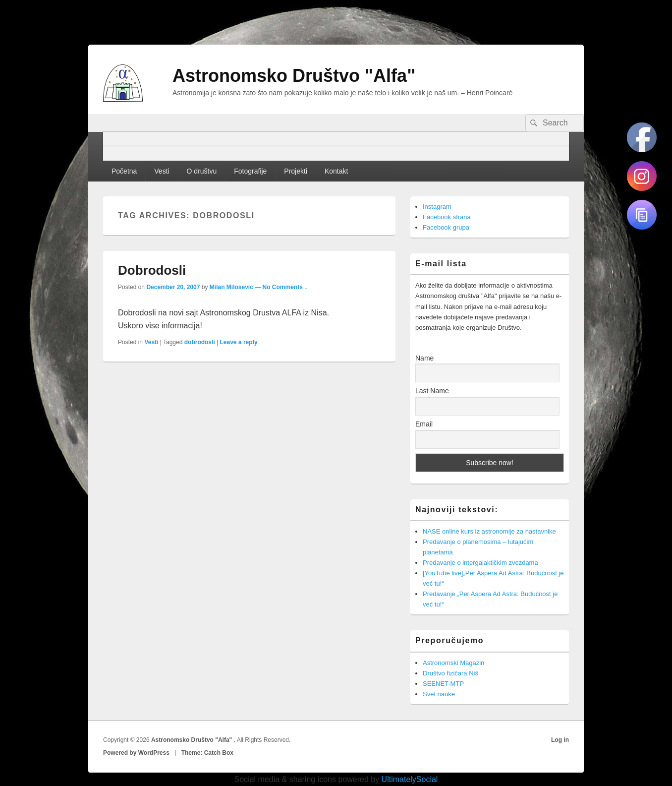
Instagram (437, 207)
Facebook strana (447, 217)
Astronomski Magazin (453, 663)
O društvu (202, 171)
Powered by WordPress (136, 753)
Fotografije (250, 171)
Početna (124, 171)
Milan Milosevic (231, 287)
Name (424, 358)
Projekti (296, 171)
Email (424, 424)
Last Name (432, 391)
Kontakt (336, 171)
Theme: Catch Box (207, 753)
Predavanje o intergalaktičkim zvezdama (480, 563)
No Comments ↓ (285, 287)
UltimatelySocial (410, 779)
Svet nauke (439, 694)
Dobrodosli (152, 270)
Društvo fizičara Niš (450, 673)
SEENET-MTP (443, 684)
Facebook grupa (446, 227)
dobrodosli (200, 342)
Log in (560, 740)
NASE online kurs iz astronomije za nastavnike (489, 531)
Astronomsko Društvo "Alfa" (294, 76)
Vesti (162, 171)
